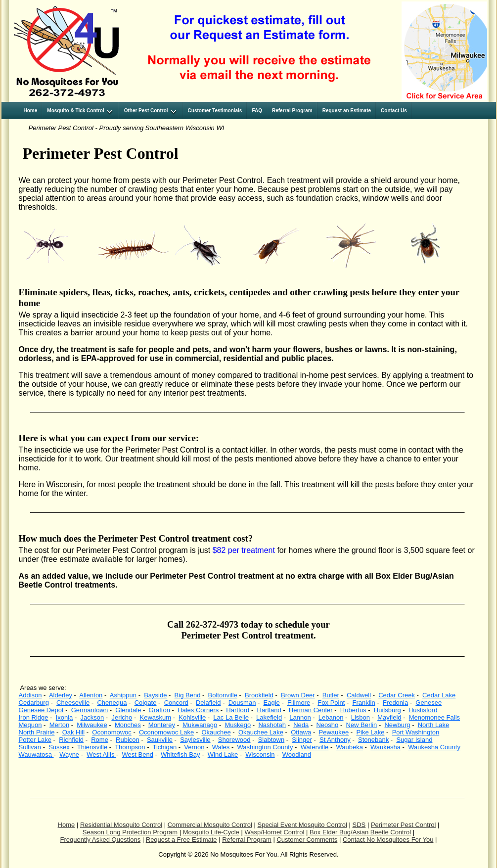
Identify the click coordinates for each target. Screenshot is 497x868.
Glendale (128, 710)
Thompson (130, 747)
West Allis (101, 754)
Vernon (194, 747)
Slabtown (271, 740)
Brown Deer (298, 695)
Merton (59, 725)
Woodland (297, 754)
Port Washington (416, 732)
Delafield (208, 703)
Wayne (69, 754)
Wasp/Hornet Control (274, 832)
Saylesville (195, 740)
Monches (128, 725)
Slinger (302, 740)
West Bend (138, 754)
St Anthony (335, 740)
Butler (331, 695)
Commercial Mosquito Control (210, 825)
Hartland (269, 710)
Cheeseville (73, 703)
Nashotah (272, 725)
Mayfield (389, 717)
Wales (221, 747)
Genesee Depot (41, 710)
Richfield (71, 740)
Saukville (160, 740)
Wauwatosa (36, 754)
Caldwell (359, 695)
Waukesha (385, 747)
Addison (30, 695)
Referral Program (247, 840)
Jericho (122, 717)
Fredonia (395, 703)
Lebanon (331, 717)
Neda (301, 725)
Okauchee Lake (261, 732)
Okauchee (216, 732)
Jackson (92, 717)
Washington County (265, 747)
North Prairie (37, 732)
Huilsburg (387, 710)
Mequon (30, 725)
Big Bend (188, 695)
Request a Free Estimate (181, 840)
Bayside (155, 695)
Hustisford (423, 710)
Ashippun (123, 695)
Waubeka (349, 747)
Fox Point (331, 703)
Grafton (159, 710)
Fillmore (299, 703)
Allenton (91, 695)
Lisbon (361, 717)
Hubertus (353, 710)
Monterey (162, 725)
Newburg (397, 725)
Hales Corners (198, 710)
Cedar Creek (397, 695)
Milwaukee (92, 725)
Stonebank (373, 740)
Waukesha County (434, 747)
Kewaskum (156, 717)
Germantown (90, 710)
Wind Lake (223, 754)
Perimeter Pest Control (404, 825)
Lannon (300, 717)
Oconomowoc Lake (166, 732)
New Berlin (361, 725)
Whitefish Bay (180, 754)
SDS (359, 825)
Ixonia (65, 717)
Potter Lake (35, 740)
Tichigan (165, 747)
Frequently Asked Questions (101, 840)
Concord (176, 703)
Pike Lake (370, 732)
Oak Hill (74, 732)
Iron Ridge (34, 717)
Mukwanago (200, 725)
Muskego (238, 725)
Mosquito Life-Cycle (211, 832)
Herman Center (311, 710)
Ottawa (301, 732)
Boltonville (223, 695)
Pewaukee (334, 732)
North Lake (434, 725)
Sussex (59, 747)
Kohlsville (192, 717)
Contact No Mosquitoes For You (388, 840)
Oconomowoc (112, 732)
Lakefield (269, 717)
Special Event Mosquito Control (302, 825)
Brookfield (259, 695)
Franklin (363, 703)
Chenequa (112, 703)
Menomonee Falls (434, 717)
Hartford (238, 710)
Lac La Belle (231, 717)
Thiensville (92, 747)
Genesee (429, 703)
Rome (100, 740)
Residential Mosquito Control (121, 825)
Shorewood (234, 740)
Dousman (242, 703)
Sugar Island (414, 740)
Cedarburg (34, 703)
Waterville (315, 747)
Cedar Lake (439, 695)
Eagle (272, 703)
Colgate (146, 703)
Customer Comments (307, 840)
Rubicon (128, 740)
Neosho (327, 725)
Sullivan (30, 747)
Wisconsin (260, 754)
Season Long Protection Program (130, 832)
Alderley (61, 695)
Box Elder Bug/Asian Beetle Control (360, 832)
